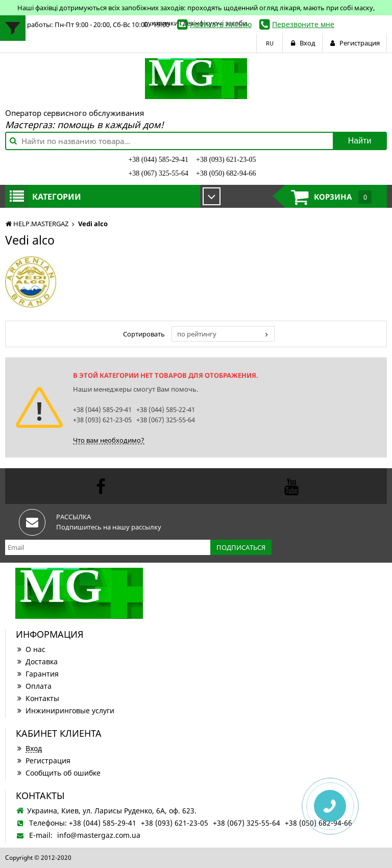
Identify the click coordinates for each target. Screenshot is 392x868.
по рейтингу (197, 334)
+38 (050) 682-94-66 (226, 173)
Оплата (34, 686)
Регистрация (43, 761)
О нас (31, 649)
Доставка (37, 661)
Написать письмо (221, 24)
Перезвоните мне (303, 24)
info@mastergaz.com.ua (99, 835)
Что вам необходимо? (109, 440)
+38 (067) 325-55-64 (158, 173)
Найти (360, 141)
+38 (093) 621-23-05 (226, 160)
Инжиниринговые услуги (65, 710)
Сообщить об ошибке (58, 773)
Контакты (38, 698)
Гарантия (37, 674)
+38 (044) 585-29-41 (158, 160)
